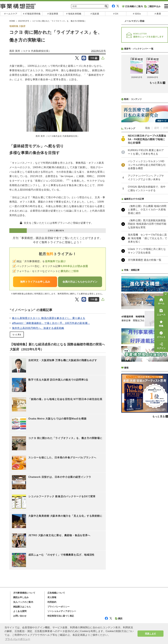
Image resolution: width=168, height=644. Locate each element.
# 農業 (158, 14)
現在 (148, 210)
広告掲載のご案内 (132, 6)
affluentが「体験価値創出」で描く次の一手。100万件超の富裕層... (51, 323)
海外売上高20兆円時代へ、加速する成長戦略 (38, 328)
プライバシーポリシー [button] (18, 639)
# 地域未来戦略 (74, 14)
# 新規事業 (53, 14)
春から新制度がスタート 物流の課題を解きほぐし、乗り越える (49, 318)
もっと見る (17, 335)
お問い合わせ (20, 616)
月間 (166, 210)
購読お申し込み (21, 597)
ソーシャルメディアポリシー (62, 611)
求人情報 (52, 597)
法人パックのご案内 (23, 602)
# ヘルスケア (11, 14)
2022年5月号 (98, 51)
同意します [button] (150, 634)
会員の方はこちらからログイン (80, 282)
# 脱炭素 (95, 14)
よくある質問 (20, 611)
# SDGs (137, 14)
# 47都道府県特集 (32, 14)
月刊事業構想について (24, 593)
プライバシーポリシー (58, 607)
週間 (156, 210)
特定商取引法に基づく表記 (61, 616)
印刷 (94, 58)
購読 (119, 618)
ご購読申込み (152, 6)
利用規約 (52, 602)
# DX (116, 14)
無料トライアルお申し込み (35, 282)
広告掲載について (56, 593)
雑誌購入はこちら (22, 607)
